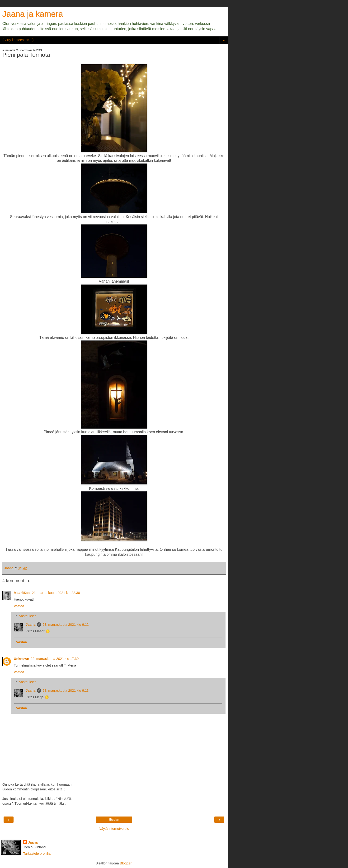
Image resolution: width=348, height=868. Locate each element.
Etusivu (114, 820)
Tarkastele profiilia (37, 854)
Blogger (126, 863)
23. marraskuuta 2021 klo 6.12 (66, 625)
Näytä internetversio (114, 829)
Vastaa (19, 606)
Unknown (21, 659)
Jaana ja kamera (33, 14)
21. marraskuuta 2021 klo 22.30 (56, 593)
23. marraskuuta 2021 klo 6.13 (66, 691)
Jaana (31, 625)
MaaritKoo (22, 593)
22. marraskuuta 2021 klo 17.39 (55, 659)
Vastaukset (27, 616)
